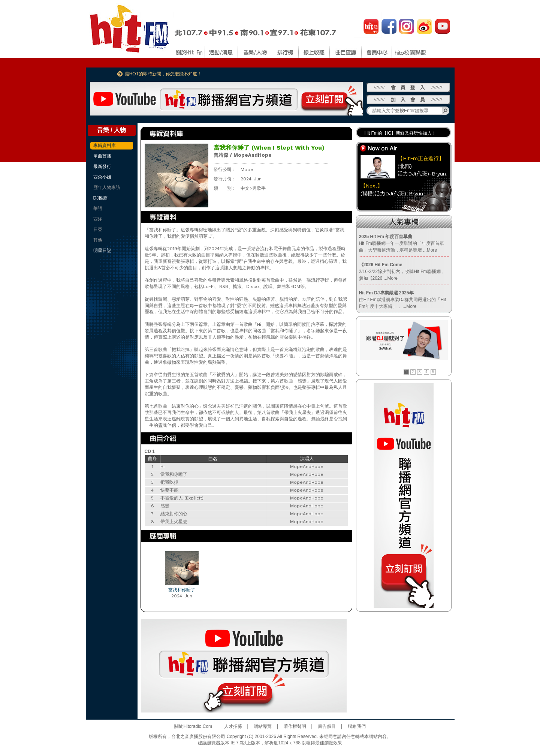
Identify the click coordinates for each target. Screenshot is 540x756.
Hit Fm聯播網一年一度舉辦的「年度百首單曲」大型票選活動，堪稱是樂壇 (402, 243)
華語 (98, 208)
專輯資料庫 (105, 145)
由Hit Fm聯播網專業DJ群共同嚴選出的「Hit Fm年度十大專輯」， (403, 300)
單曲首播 (102, 156)
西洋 (98, 219)
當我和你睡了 (182, 590)
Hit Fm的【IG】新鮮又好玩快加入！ (401, 133)
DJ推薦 (101, 198)
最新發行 (102, 166)
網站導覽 (263, 726)
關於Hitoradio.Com (193, 726)
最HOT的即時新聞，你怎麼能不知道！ (163, 74)
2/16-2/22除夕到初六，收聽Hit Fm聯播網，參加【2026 (402, 271)
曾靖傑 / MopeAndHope (243, 155)
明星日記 (102, 250)
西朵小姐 (102, 177)
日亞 (98, 229)
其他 (98, 240)
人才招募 (233, 726)
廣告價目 (327, 726)
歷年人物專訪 (107, 187)
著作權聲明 (295, 726)
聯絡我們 (357, 726)
